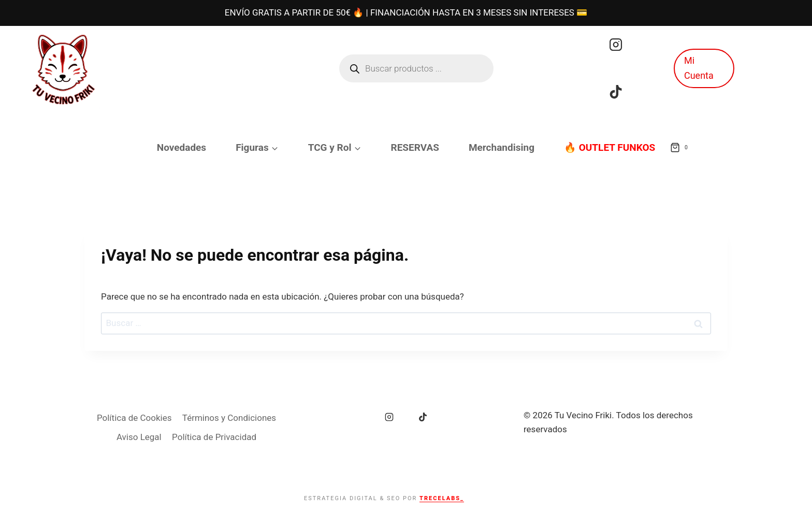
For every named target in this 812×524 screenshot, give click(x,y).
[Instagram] (616, 45)
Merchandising (502, 147)
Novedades (182, 147)
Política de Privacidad (214, 437)
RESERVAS (415, 147)
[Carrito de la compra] (681, 148)
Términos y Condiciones (229, 418)
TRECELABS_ (442, 498)
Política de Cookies (134, 418)
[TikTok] (616, 92)
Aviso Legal (139, 437)
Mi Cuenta (699, 68)
